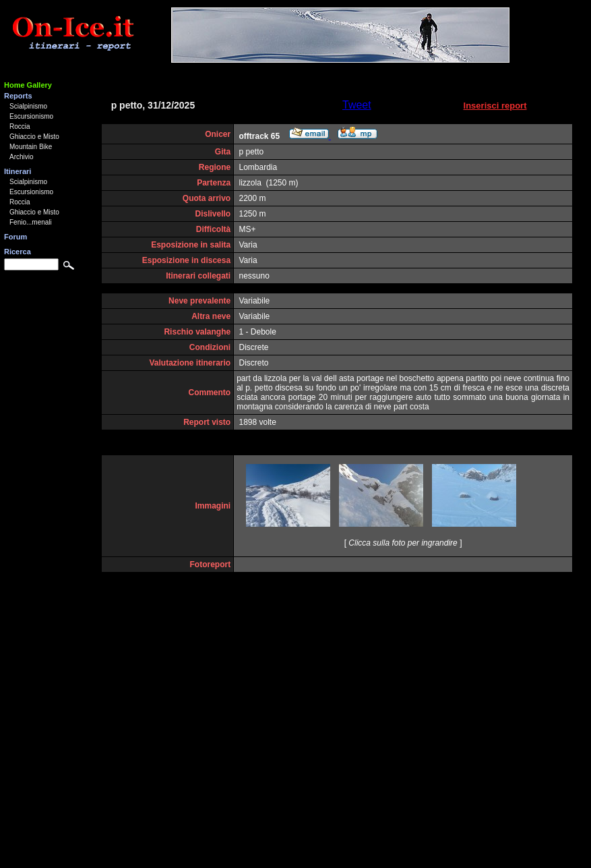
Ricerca (18, 252)
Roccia (20, 126)
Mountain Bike (31, 147)
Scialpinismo (28, 106)
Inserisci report (495, 106)
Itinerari (18, 171)
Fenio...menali (31, 222)
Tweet (357, 105)
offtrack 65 (260, 136)
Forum (15, 237)
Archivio (22, 157)
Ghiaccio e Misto (34, 137)
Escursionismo (31, 116)
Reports (18, 96)
